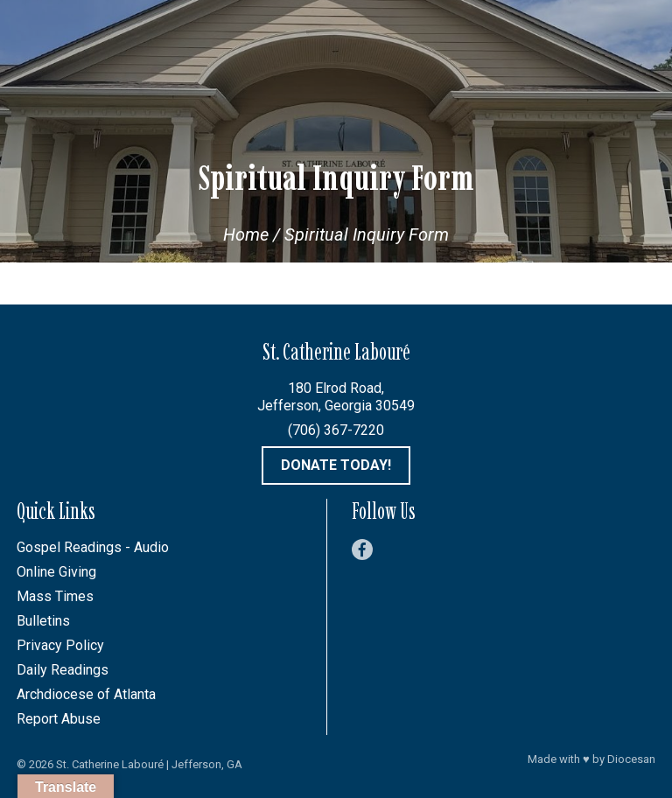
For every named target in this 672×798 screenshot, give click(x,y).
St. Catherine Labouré (110, 764)
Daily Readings (63, 670)
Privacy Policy (60, 645)
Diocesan (631, 759)
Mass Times (55, 596)
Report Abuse (59, 719)
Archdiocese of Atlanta (86, 694)
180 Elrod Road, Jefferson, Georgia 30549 (336, 397)
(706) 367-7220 (336, 430)
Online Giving (56, 572)
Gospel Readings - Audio (93, 547)
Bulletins (43, 621)
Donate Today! (336, 465)
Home (246, 234)
